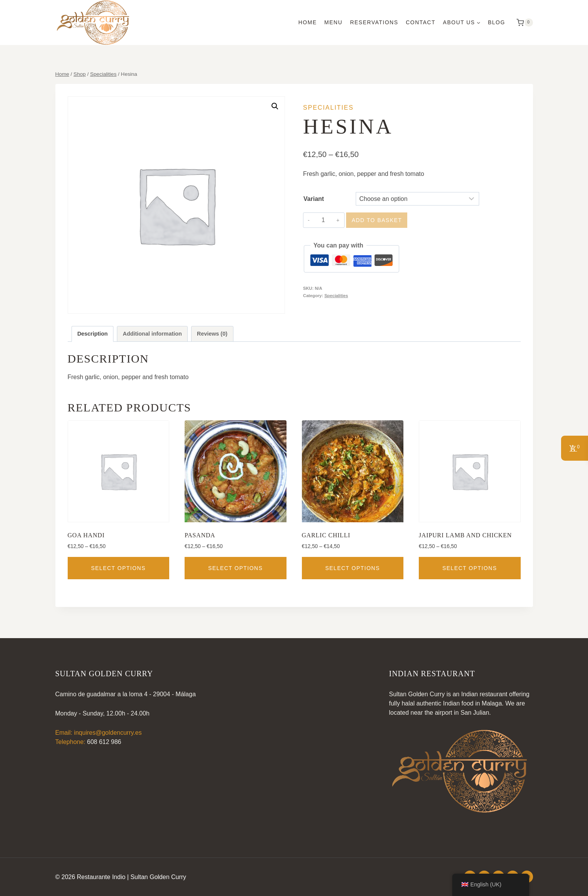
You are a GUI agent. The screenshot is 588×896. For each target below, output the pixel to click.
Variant (314, 199)
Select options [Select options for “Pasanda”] (235, 568)
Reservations (374, 22)
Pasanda (200, 535)
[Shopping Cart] (523, 23)
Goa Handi (86, 535)
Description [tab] (92, 334)
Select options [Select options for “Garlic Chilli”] (353, 568)
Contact (421, 22)
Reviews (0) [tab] (212, 334)
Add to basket (377, 220)
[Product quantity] (323, 220)
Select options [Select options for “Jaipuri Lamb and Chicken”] (470, 568)
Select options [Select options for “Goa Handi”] (118, 568)
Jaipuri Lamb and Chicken (465, 535)
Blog (497, 22)
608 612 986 (104, 742)
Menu (333, 22)
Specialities (328, 108)
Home (308, 22)
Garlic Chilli (326, 535)
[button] (275, 106)
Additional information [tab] (152, 334)
